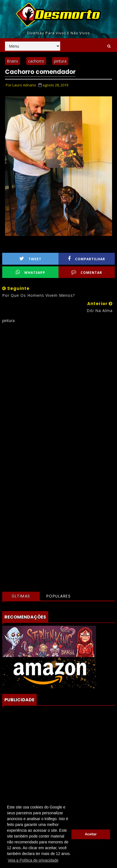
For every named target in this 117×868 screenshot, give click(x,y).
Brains (13, 61)
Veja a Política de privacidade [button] (33, 860)
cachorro (36, 61)
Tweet (30, 259)
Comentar (87, 272)
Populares (59, 596)
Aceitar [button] (91, 834)
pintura (60, 61)
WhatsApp (30, 272)
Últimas (21, 596)
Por (21, 85)
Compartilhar (87, 259)
